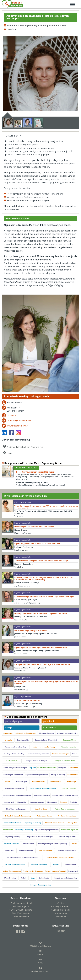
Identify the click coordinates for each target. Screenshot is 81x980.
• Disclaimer (60, 916)
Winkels (24, 878)
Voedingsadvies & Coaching (33, 871)
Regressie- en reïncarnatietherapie (40, 837)
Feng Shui (32, 768)
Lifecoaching (22, 802)
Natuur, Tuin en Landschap (65, 809)
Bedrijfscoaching (23, 740)
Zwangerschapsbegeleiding (41, 885)
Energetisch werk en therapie (36, 761)
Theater (56, 864)
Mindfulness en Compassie (16, 809)
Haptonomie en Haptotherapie (37, 775)
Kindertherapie (56, 782)
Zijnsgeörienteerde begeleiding (65, 878)
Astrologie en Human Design (67, 733)
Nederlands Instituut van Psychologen (23, 446)
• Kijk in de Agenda (21, 906)
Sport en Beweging (45, 850)
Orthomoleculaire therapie (54, 823)
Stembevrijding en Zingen (67, 850)
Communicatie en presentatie (38, 754)
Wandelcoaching (10, 878)
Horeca (7, 782)
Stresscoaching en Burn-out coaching (61, 857)
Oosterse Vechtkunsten (13, 823)
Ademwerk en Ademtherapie (26, 733)
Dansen (75, 754)
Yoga (33, 878)
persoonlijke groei (14, 721)
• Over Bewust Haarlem (21, 910)
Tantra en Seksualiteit (39, 864)
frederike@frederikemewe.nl (20, 420)
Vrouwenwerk (73, 871)
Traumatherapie (70, 864)
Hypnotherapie (21, 782)
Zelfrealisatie (44, 878)
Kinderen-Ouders (39, 782)
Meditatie (74, 802)
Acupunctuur (8, 733)
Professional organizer (69, 830)
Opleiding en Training (33, 823)
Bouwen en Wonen (70, 740)
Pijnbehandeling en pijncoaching (47, 830)
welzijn (9, 728)
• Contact (60, 903)
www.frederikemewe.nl (18, 426)
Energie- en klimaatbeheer (65, 761)
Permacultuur (8, 830)
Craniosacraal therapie (60, 754)
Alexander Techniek (46, 733)
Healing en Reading (58, 775)
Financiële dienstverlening (47, 768)
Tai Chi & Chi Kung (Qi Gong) (15, 864)
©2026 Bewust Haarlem (41, 944)
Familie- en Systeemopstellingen (15, 768)
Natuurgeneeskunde (45, 816)
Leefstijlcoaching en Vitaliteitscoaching (17, 795)
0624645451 (13, 415)
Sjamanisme (9, 850)
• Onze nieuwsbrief (21, 916)
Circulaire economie (69, 747)
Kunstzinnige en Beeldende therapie (43, 788)
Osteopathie (72, 823)
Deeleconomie (12, 761)
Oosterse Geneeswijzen (67, 816)
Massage (63, 802)
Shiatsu (74, 844)
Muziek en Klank (41, 809)
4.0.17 (41, 961)
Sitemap (41, 953)
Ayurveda (8, 740)
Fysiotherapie (73, 768)
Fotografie (62, 768)
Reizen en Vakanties (11, 844)
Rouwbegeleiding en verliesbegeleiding (53, 844)
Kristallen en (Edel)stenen (14, 788)
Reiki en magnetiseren (67, 837)
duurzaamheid (49, 728)
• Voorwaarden (60, 913)
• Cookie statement (60, 910)
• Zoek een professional (21, 903)
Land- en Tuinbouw (69, 788)
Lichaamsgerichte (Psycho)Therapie (65, 795)
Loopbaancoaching (37, 802)
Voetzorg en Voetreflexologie (56, 871)
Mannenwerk (52, 802)
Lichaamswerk (9, 802)
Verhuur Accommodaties (12, 871)
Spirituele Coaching (26, 850)
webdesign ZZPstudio (41, 970)
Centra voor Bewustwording (16, 747)
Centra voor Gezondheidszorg (44, 747)
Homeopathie (72, 775)
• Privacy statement (60, 906)
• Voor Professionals (21, 913)
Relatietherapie (29, 844)
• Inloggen (60, 931)
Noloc (8, 453)
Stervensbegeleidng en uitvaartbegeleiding (22, 857)
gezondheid (48, 721)
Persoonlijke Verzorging (24, 830)
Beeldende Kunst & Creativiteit (46, 740)
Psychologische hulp (13, 837)
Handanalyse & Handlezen (13, 775)
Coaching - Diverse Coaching (14, 754)
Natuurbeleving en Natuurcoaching (18, 816)
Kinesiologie (72, 782)
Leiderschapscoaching (42, 795)
